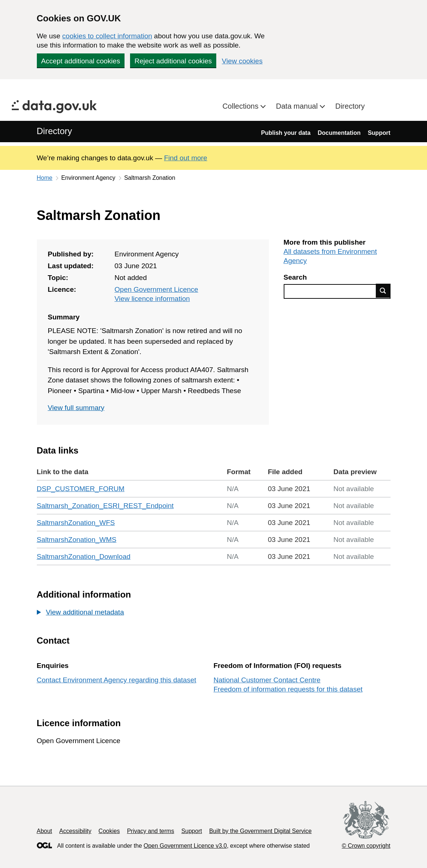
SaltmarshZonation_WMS (77, 540)
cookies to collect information (107, 36)
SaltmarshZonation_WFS (76, 523)
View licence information (152, 299)
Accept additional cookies (81, 61)
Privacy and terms (151, 831)
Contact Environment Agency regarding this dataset (117, 680)
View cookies (242, 61)
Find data (383, 291)
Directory (350, 106)
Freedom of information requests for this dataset (288, 689)
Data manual (298, 106)
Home (45, 178)
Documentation (339, 133)
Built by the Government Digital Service (260, 831)
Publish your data (286, 133)
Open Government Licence (156, 289)
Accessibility (75, 831)
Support (379, 133)
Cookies (109, 831)
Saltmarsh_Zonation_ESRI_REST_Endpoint (105, 506)
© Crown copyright (366, 846)
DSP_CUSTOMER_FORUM (81, 489)
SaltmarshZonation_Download (84, 556)
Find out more (185, 158)
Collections (241, 106)
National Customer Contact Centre (267, 680)
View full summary (76, 408)
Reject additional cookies (173, 61)
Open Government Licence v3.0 (185, 846)
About (45, 831)
